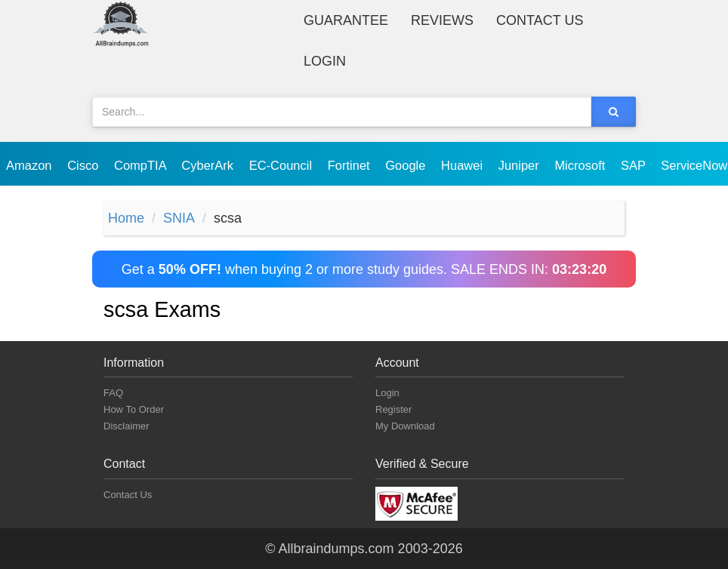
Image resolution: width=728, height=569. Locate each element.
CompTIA (142, 165)
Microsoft (581, 165)
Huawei (464, 165)
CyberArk (209, 165)
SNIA (179, 218)
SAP (635, 165)
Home (126, 218)
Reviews (442, 20)
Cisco (85, 165)
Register (393, 409)
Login (325, 61)
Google (407, 165)
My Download (405, 426)
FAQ (113, 393)
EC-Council (282, 165)
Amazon (31, 165)
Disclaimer (126, 426)
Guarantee (346, 20)
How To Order (134, 409)
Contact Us (540, 20)
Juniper (521, 165)
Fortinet (351, 165)
